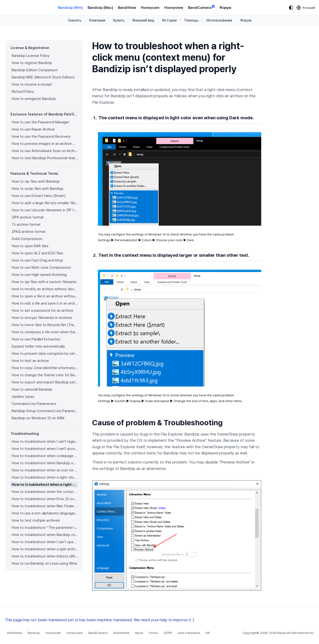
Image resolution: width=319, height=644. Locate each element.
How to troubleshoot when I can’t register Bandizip (45, 442)
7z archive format (26, 224)
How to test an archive (30, 361)
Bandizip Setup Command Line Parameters (45, 411)
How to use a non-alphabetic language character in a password (45, 513)
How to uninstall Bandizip (32, 389)
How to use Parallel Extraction (36, 339)
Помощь (192, 20)
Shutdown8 (121, 633)
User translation (189, 633)
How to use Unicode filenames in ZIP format (45, 210)
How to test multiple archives (36, 520)
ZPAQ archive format (29, 232)
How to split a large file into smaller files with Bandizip (45, 203)
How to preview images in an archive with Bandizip (45, 144)
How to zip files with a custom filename (44, 282)
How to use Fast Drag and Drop (37, 260)
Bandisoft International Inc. (296, 633)
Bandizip (34, 633)
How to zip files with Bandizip (36, 181)
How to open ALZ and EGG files (37, 253)
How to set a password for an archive (43, 311)
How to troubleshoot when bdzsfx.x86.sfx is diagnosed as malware (45, 556)
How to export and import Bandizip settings (45, 382)
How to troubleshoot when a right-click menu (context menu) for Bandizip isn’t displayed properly (45, 485)
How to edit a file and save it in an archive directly (45, 303)
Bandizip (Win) (70, 8)
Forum (153, 633)
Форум (225, 8)
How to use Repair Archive (33, 129)
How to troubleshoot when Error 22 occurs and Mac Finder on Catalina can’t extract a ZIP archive (45, 499)
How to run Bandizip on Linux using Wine (44, 563)
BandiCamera (201, 7)
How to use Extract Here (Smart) (39, 196)
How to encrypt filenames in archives (42, 318)
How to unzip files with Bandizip (38, 189)
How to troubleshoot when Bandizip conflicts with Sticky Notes (45, 535)
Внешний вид (143, 20)
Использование (219, 20)
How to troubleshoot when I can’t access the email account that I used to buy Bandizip (45, 449)
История (169, 20)
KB (208, 633)
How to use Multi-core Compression (41, 267)
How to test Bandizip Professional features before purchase (45, 158)
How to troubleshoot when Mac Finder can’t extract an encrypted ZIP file (45, 506)
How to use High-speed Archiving (39, 275)
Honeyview (174, 8)
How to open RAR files (30, 246)
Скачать (75, 20)
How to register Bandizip (32, 63)
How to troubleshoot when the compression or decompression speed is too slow (45, 492)
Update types (23, 397)
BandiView (127, 8)
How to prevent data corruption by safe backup (45, 354)
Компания (97, 20)
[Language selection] (306, 8)
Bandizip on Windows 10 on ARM (38, 418)
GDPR (168, 633)
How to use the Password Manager (40, 122)
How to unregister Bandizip (34, 99)
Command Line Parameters (34, 404)
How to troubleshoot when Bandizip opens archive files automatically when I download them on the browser (45, 463)
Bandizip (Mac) (100, 8)
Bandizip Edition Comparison (35, 70)
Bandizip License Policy (31, 56)
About (139, 633)
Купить (119, 20)
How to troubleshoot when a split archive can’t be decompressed (45, 549)
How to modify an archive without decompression (45, 289)
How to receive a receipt (32, 84)
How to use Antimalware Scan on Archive (45, 151)
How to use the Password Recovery (41, 136)
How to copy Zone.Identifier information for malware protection (45, 368)
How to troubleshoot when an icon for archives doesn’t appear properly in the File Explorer (45, 470)
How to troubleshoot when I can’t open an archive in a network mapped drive (45, 542)
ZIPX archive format (28, 217)
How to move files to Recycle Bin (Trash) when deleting (45, 325)
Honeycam (150, 8)
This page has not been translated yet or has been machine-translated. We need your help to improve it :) (100, 620)
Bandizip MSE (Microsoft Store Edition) (43, 77)
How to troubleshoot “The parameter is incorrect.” (45, 528)
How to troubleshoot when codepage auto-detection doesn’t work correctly (45, 456)
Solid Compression (27, 239)
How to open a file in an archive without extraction (45, 296)
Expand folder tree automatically (38, 346)
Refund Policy (23, 92)
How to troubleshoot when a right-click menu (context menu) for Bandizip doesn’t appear (45, 477)
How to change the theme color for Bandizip (45, 375)
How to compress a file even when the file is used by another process (45, 332)
